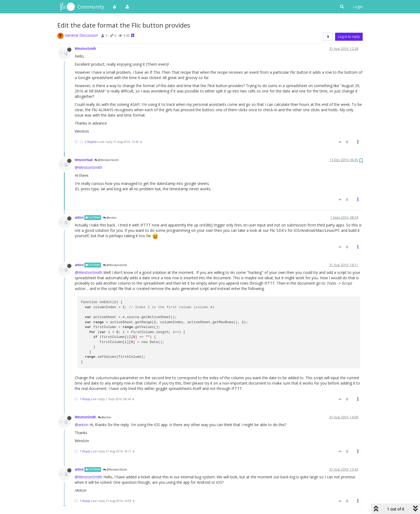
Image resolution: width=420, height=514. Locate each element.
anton (79, 217)
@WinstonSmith (107, 160)
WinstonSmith (85, 49)
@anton (110, 218)
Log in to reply (349, 37)
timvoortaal (84, 160)
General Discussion (81, 35)
